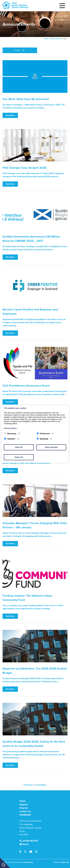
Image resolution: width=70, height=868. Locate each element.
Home (46, 39)
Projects (24, 808)
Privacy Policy (11, 428)
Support (24, 804)
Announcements (56, 39)
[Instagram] (37, 852)
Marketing (43, 439)
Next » (44, 785)
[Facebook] (21, 852)
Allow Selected (51, 447)
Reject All (19, 457)
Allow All (19, 447)
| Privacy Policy (28, 862)
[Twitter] (26, 852)
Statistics (10, 439)
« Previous (28, 785)
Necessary (10, 434)
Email (26, 844)
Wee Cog (65, 862)
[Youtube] (32, 852)
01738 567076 (30, 841)
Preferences (43, 434)
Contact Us (25, 811)
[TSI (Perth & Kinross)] (15, 8)
